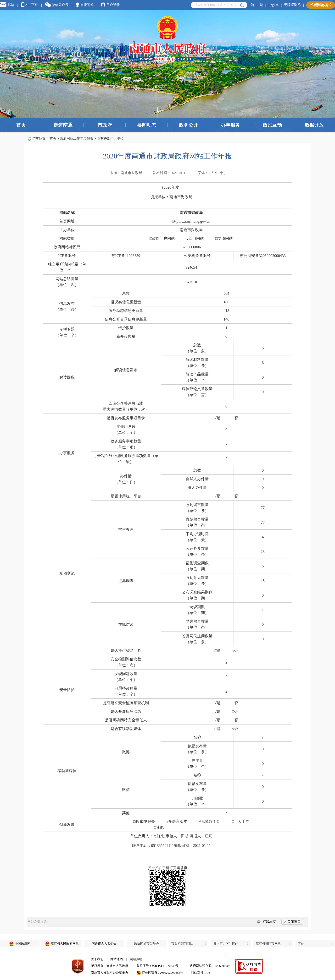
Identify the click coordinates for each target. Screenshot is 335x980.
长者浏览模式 (321, 5)
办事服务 (230, 125)
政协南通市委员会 (146, 944)
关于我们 (97, 959)
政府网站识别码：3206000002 (210, 966)
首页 (21, 125)
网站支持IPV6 (200, 972)
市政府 (105, 125)
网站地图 (117, 959)
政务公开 (189, 125)
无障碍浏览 (292, 5)
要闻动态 (147, 125)
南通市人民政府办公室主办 (110, 972)
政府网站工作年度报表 (77, 139)
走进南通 (63, 125)
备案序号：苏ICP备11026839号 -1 (159, 966)
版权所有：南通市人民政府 (110, 966)
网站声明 (136, 959)
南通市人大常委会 (104, 944)
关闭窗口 (292, 922)
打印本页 (267, 922)
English (274, 5)
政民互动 (272, 125)
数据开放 (314, 125)
